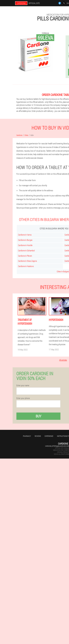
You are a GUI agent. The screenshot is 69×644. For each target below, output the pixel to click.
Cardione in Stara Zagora (27, 261)
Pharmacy (27, 436)
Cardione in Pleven (25, 256)
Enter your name (23, 385)
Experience (49, 436)
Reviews (38, 436)
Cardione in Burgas (25, 240)
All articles (63, 360)
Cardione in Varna (25, 235)
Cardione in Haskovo (26, 266)
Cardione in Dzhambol (26, 250)
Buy (38, 416)
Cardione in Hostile (25, 245)
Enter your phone (23, 398)
